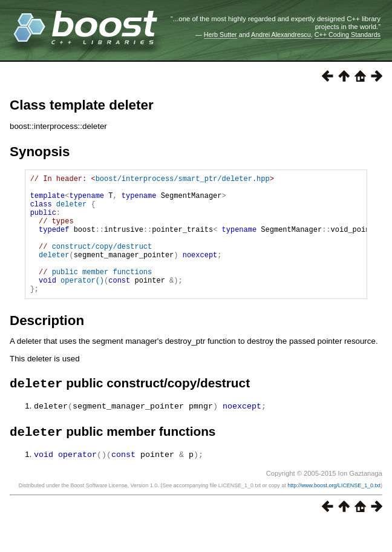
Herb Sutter (220, 34)
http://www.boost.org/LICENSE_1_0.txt (334, 513)
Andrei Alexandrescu (281, 34)
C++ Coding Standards (348, 34)
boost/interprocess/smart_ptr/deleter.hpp (183, 180)
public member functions (102, 293)
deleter (71, 211)
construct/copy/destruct (102, 262)
